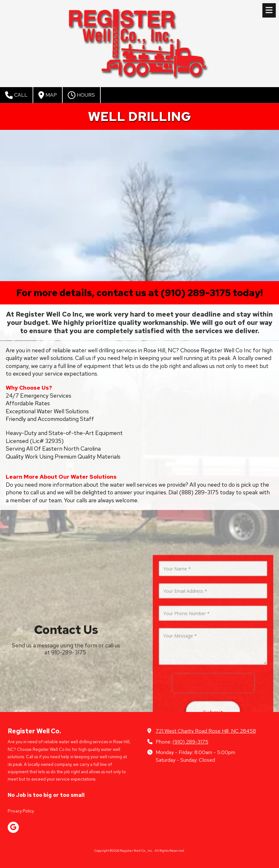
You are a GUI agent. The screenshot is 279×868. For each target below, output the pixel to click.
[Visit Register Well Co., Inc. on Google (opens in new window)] (13, 827)
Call (16, 95)
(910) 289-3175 (190, 742)
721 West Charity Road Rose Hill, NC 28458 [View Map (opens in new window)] (206, 731)
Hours (81, 95)
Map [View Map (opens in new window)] (48, 95)
